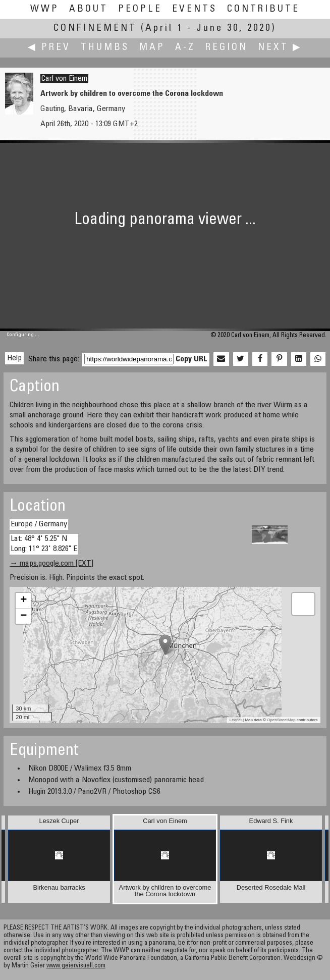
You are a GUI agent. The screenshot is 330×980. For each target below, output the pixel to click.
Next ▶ (280, 48)
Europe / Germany (39, 524)
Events (195, 9)
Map (152, 48)
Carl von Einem (64, 79)
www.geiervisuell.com (76, 966)
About (89, 9)
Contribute (263, 9)
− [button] (23, 616)
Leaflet (236, 720)
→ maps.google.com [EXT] (51, 564)
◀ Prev (49, 48)
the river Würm (269, 405)
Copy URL (191, 359)
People (140, 9)
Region (227, 48)
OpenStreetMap (281, 720)
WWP (45, 9)
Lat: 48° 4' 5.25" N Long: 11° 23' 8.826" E (44, 544)
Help (14, 358)
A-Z (185, 48)
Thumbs (105, 48)
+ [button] (23, 601)
